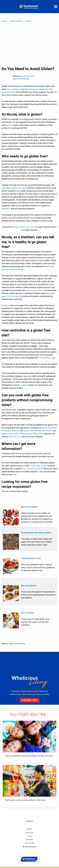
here (15, 474)
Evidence (6, 305)
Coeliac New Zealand (38, 466)
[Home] (30, 7)
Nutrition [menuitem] (29, 21)
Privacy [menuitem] (30, 836)
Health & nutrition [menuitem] (16, 21)
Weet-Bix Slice (15, 437)
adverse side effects (35, 290)
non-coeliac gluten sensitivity (14, 188)
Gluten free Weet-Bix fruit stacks (38, 431)
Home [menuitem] (4, 21)
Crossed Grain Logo (47, 358)
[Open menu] (56, 7)
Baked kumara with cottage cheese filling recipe (22, 434)
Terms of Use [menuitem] (29, 843)
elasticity (9, 125)
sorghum (24, 385)
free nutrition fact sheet (33, 469)
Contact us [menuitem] (30, 832)
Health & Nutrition (21, 79)
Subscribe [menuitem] (29, 840)
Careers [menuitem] (30, 829)
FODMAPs (6, 209)
